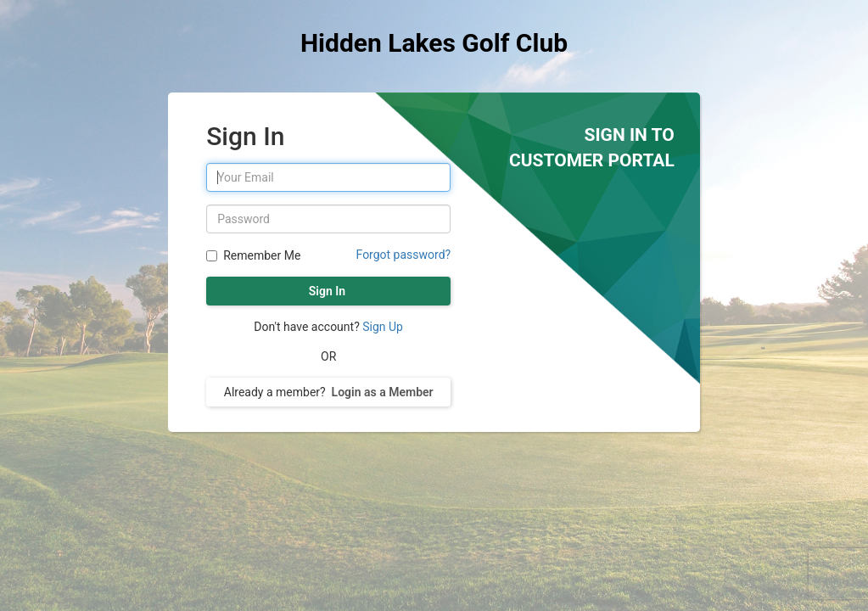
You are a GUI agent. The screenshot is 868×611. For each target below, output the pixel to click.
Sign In (328, 291)
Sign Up (383, 327)
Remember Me (260, 255)
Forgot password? (404, 255)
